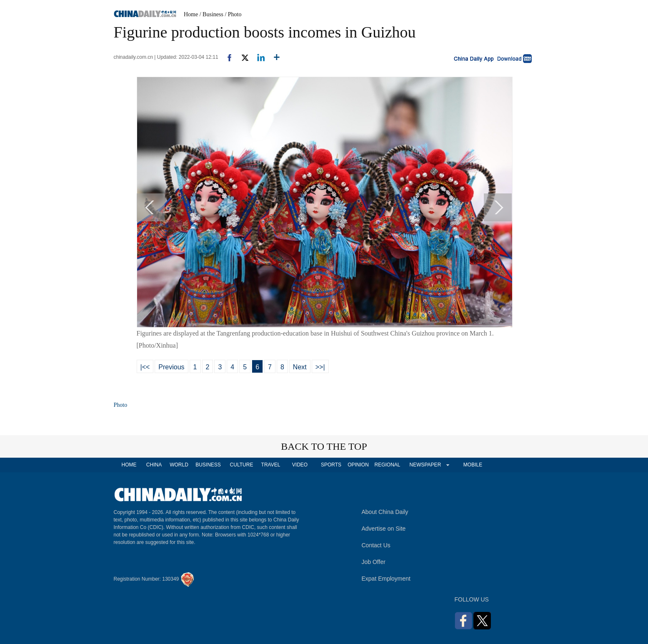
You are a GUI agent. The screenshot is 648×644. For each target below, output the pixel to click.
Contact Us (376, 545)
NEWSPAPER (425, 465)
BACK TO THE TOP (324, 446)
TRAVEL (271, 465)
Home (191, 14)
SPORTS (331, 465)
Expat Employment (386, 579)
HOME (129, 465)
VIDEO (300, 465)
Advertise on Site (384, 529)
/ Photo (233, 14)
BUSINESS (208, 465)
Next (300, 367)
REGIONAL (387, 465)
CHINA (154, 465)
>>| (320, 367)
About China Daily (385, 512)
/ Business (211, 14)
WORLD (179, 465)
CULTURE (242, 465)
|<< (145, 367)
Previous (171, 367)
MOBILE (473, 465)
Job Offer (374, 562)
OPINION (358, 465)
